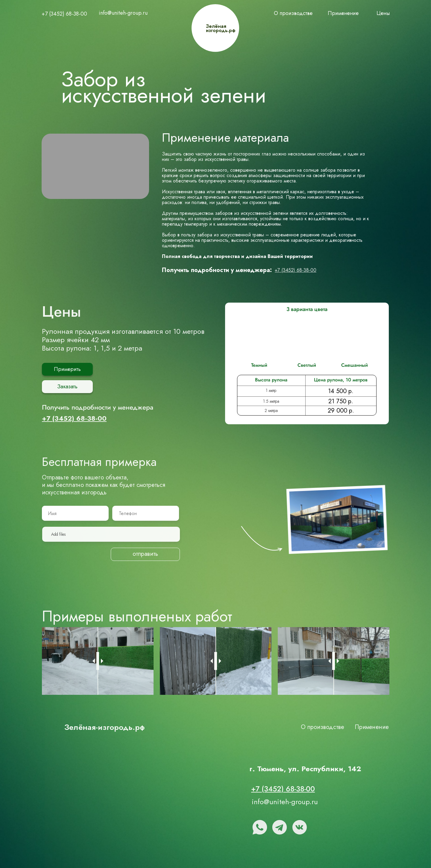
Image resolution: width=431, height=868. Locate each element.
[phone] (146, 511)
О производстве (293, 13)
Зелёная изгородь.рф (221, 28)
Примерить (67, 368)
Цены (383, 13)
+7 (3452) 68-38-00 (64, 14)
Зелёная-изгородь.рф (104, 725)
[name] (75, 511)
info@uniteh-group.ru (123, 13)
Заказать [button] (67, 384)
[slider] (98, 659)
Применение (343, 13)
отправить (145, 553)
